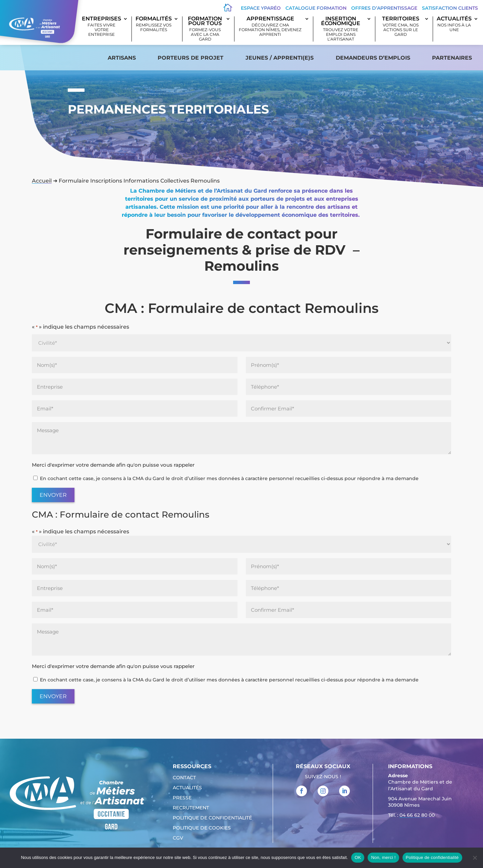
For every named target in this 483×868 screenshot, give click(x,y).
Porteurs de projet (191, 58)
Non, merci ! (383, 857)
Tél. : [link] (411, 816)
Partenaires (452, 58)
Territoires (400, 27)
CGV (178, 838)
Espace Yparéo (261, 8)
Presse (182, 798)
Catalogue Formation (316, 8)
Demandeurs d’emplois (373, 58)
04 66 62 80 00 (417, 815)
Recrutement (191, 808)
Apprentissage (270, 27)
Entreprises (101, 27)
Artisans (122, 58)
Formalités (154, 24)
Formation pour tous (205, 29)
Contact (184, 778)
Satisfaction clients (450, 8)
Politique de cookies (202, 828)
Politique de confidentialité (212, 818)
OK (358, 857)
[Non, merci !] (475, 858)
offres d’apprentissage (384, 8)
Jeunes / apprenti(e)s (280, 58)
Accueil (42, 181)
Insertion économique (341, 29)
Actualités (454, 24)
